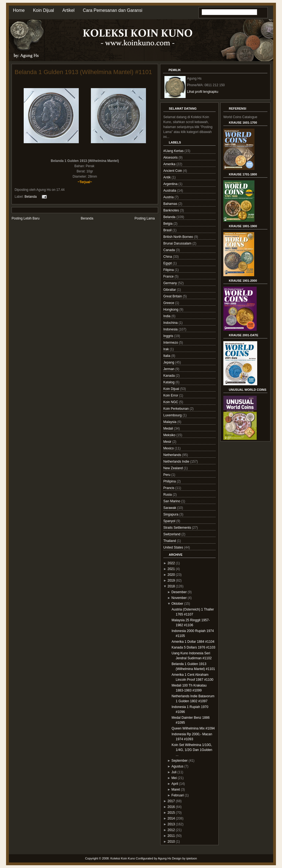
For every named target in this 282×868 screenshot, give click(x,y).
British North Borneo (179, 237)
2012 (171, 830)
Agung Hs (164, 858)
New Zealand (173, 468)
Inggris (169, 336)
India (167, 316)
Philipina (170, 481)
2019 (171, 581)
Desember (179, 592)
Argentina (171, 184)
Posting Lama (145, 218)
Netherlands (173, 455)
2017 (171, 801)
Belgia (168, 224)
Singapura (171, 514)
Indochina (171, 323)
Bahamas (171, 204)
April (175, 784)
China (168, 257)
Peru (167, 475)
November (179, 598)
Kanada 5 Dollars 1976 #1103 (193, 647)
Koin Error (171, 395)
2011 (171, 836)
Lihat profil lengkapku (203, 92)
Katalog (169, 382)
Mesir (168, 442)
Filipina (169, 270)
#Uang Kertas (174, 151)
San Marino (172, 501)
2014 (171, 818)
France (169, 276)
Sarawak (170, 508)
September (180, 761)
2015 (171, 813)
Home (19, 10)
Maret (176, 790)
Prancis (169, 488)
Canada (170, 250)
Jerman (169, 369)
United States (174, 547)
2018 (171, 586)
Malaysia (170, 422)
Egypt (168, 263)
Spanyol (170, 521)
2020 (171, 575)
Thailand (170, 541)
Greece (169, 303)
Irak (166, 349)
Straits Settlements (178, 528)
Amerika (170, 164)
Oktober (177, 604)
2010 (171, 842)
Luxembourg (173, 415)
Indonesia (171, 329)
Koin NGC (171, 402)
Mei (174, 778)
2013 (171, 824)
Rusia (168, 495)
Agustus (177, 766)
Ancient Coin (173, 171)
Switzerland (172, 534)
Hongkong (171, 310)
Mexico (169, 448)
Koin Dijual (44, 10)
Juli (174, 772)
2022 (171, 563)
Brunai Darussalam (178, 243)
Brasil (168, 230)
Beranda (87, 218)
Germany (171, 283)
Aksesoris (171, 158)
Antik (167, 177)
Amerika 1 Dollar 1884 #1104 (193, 642)
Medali (169, 428)
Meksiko (170, 435)
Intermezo (171, 343)
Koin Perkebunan (176, 409)
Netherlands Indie (177, 462)
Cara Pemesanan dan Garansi (113, 10)
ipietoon (192, 858)
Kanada (170, 376)
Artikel (68, 10)
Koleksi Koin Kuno (123, 858)
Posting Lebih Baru (25, 218)
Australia (170, 191)
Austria (169, 197)
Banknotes (172, 210)
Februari (178, 795)
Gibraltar (170, 290)
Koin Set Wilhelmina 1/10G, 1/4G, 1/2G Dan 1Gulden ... (192, 750)
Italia (167, 356)
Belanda (31, 196)
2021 (171, 569)
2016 (171, 807)
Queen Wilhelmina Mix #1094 (193, 728)
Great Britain (173, 296)
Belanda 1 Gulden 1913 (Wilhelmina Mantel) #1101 (83, 72)
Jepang (169, 362)
